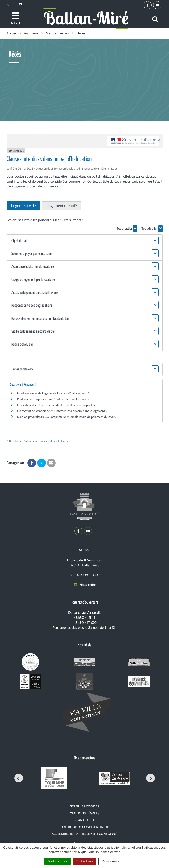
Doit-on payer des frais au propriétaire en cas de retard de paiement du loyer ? (67, 417)
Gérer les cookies (84, 806)
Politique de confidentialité (85, 827)
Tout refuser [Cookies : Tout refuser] (84, 861)
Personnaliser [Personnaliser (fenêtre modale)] (112, 861)
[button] (85, 241)
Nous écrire (85, 585)
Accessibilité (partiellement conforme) (85, 834)
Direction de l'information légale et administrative (37, 441)
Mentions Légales (85, 813)
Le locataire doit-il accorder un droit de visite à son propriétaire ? (58, 405)
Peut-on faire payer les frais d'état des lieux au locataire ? (53, 399)
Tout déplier (152, 229)
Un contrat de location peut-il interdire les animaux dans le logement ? (62, 411)
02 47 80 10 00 (85, 575)
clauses (151, 176)
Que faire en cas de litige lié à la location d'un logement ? (53, 393)
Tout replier (127, 229)
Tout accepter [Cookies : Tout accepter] (57, 861)
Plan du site (85, 820)
